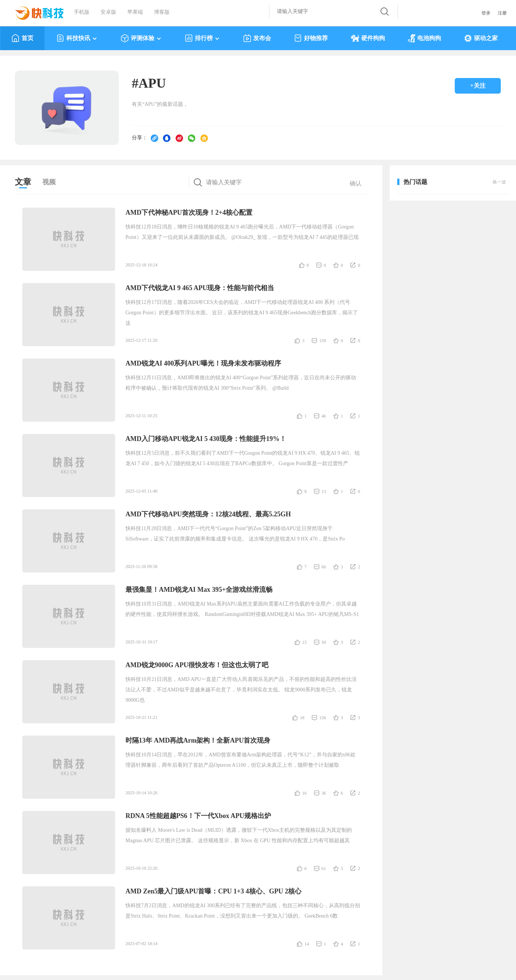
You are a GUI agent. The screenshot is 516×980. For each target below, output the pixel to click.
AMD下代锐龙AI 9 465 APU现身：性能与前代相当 (200, 288)
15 (304, 642)
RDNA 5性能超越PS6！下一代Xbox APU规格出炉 (198, 816)
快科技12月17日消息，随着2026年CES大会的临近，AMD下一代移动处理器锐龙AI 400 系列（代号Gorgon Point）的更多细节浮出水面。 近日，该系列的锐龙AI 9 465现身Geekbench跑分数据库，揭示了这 (242, 313)
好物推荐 (311, 38)
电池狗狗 (424, 38)
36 (324, 793)
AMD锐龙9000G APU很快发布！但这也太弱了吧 (197, 665)
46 (324, 416)
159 (323, 341)
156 (323, 718)
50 (324, 642)
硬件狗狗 (368, 38)
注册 (502, 13)
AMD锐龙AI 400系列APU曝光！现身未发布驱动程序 (203, 363)
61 (324, 869)
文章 (23, 182)
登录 (486, 13)
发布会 (257, 38)
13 (324, 491)
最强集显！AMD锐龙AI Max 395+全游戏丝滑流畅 (199, 590)
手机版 (82, 12)
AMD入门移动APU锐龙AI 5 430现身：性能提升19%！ (206, 439)
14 (307, 944)
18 (302, 718)
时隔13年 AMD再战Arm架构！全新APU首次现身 (198, 740)
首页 (22, 38)
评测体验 (141, 38)
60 (324, 567)
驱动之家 (481, 38)
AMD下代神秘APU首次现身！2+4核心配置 (189, 212)
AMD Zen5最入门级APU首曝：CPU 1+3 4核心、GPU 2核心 (213, 891)
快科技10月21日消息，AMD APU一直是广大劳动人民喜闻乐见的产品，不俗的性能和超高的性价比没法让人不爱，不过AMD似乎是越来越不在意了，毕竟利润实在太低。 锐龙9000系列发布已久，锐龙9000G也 (241, 690)
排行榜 (203, 38)
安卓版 (108, 12)
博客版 (162, 12)
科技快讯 (77, 38)
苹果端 (135, 12)
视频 (49, 182)
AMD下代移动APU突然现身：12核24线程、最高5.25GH (208, 514)
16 (304, 793)
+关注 (478, 86)
